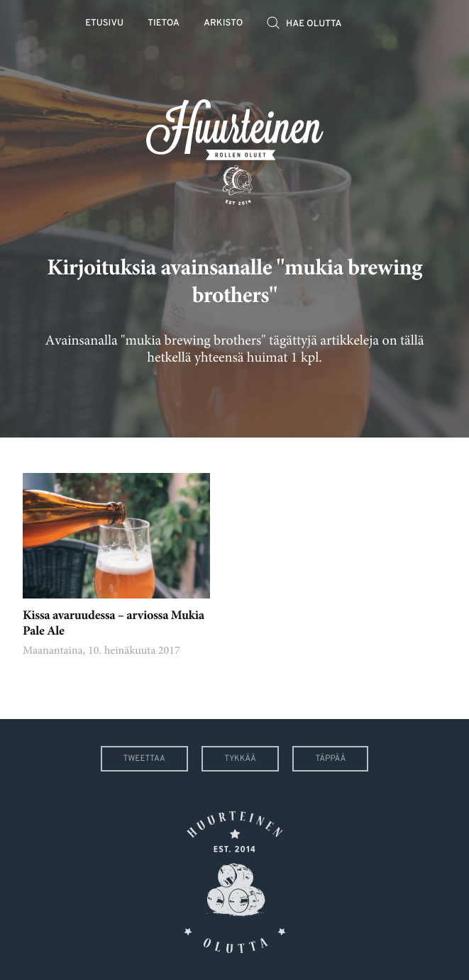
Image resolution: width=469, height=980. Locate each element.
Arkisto (223, 24)
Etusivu (104, 24)
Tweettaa (144, 759)
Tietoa (164, 24)
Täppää (330, 759)
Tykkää (240, 759)
